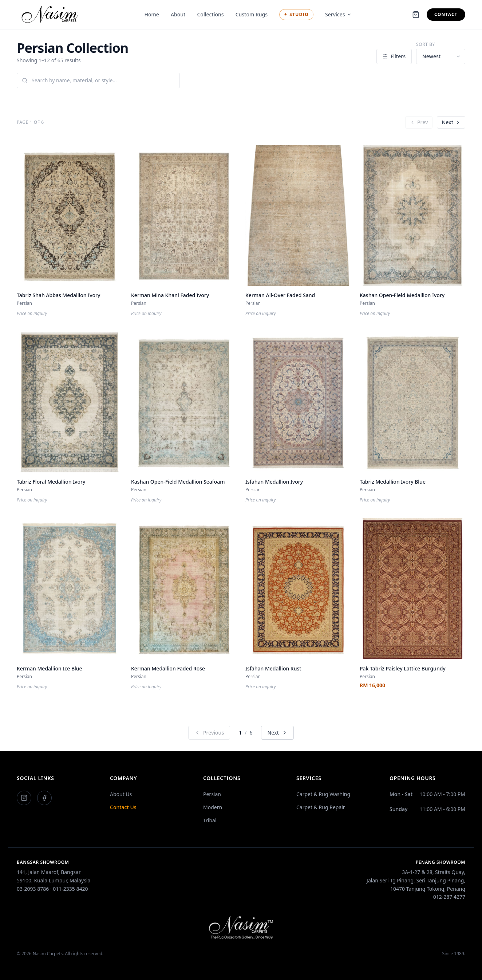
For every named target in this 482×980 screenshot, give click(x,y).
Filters (394, 56)
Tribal (210, 820)
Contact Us (123, 807)
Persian (212, 794)
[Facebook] (44, 798)
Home (152, 14)
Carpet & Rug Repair (321, 807)
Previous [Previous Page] (209, 733)
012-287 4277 (449, 897)
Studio (296, 14)
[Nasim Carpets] (52, 15)
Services (338, 14)
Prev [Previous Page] (419, 122)
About (178, 14)
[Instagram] (24, 798)
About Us (121, 794)
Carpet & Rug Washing (323, 794)
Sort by (426, 44)
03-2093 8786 (33, 889)
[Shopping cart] (416, 15)
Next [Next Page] (451, 122)
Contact (446, 14)
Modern (213, 807)
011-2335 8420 (70, 889)
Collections (210, 14)
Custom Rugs (252, 14)
